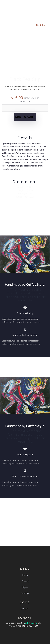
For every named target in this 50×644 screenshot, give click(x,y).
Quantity (25, 102)
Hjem (25, 575)
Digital (25, 587)
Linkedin (25, 608)
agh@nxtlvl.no (31, 623)
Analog (25, 581)
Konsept (25, 593)
